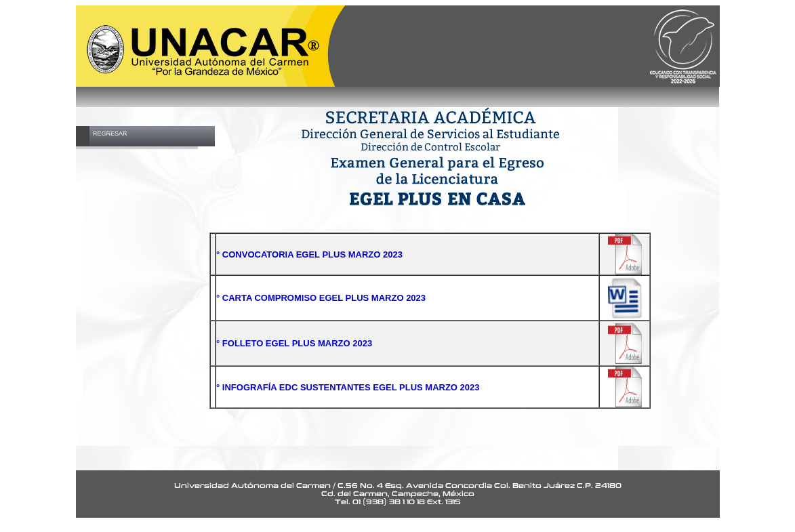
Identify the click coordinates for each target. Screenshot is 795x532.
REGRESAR (110, 134)
